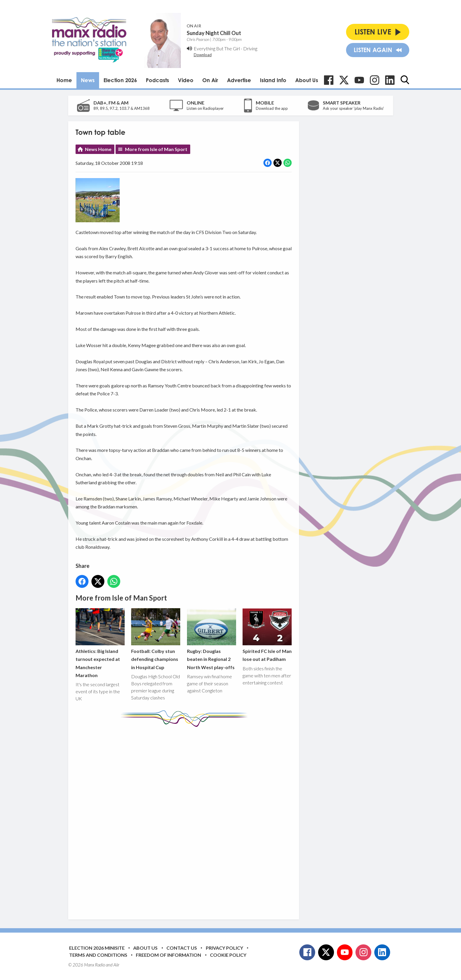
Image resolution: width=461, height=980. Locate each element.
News (88, 80)
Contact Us (182, 948)
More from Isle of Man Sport (156, 149)
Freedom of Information (168, 955)
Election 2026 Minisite (97, 948)
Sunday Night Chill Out (214, 33)
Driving (250, 48)
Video (186, 80)
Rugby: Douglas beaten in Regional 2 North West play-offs (211, 639)
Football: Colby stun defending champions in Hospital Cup (156, 639)
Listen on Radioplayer (205, 108)
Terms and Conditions (98, 955)
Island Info (273, 80)
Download (203, 55)
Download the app (272, 108)
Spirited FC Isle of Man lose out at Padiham (267, 635)
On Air (210, 80)
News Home (98, 149)
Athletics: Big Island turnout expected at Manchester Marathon (100, 643)
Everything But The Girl (217, 48)
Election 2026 (120, 80)
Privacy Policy (224, 948)
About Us (307, 80)
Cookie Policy (228, 955)
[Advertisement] (186, 819)
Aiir (116, 965)
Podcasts (157, 80)
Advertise (239, 80)
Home (64, 80)
